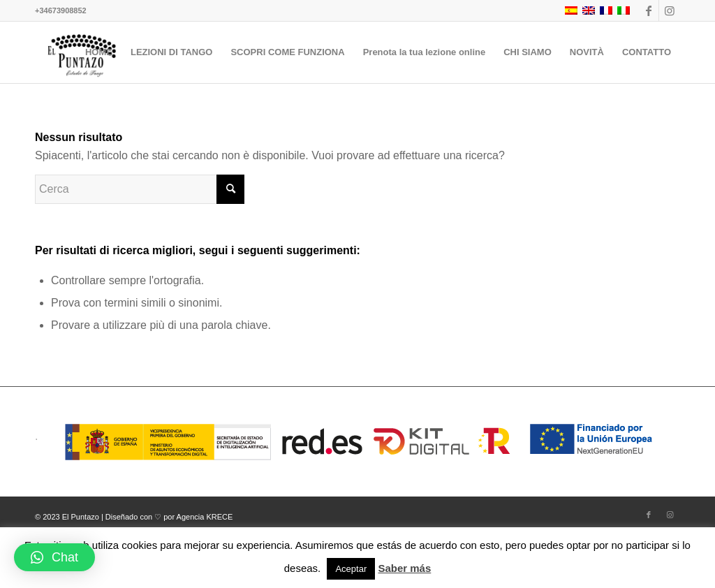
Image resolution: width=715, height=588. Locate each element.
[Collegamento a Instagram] (670, 10)
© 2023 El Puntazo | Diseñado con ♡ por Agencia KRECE (134, 517)
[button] (54, 557)
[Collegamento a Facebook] (648, 10)
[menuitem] (99, 52)
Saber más (404, 568)
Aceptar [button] (351, 569)
